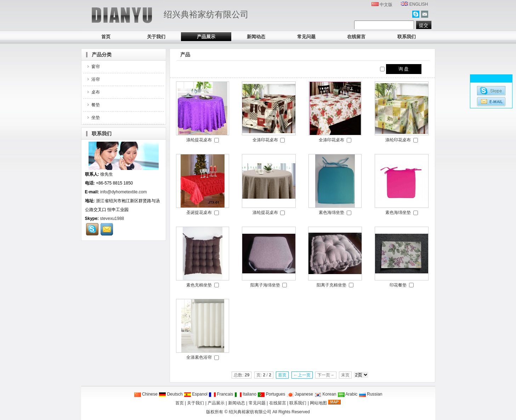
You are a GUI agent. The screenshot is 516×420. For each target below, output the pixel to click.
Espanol (196, 394)
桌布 (93, 92)
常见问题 (306, 37)
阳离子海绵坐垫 (265, 285)
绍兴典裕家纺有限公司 (250, 412)
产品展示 (206, 37)
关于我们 (156, 37)
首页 (106, 37)
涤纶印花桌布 (398, 140)
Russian (371, 394)
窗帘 (93, 67)
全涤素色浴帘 (199, 357)
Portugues (271, 394)
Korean (325, 394)
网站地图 (318, 403)
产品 (185, 55)
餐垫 (93, 105)
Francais (221, 394)
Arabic (348, 394)
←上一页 (302, 375)
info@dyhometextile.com (124, 192)
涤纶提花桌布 (199, 140)
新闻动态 (256, 37)
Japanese (300, 394)
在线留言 (356, 37)
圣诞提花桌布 (199, 212)
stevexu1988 (112, 218)
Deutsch (171, 394)
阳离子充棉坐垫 (331, 285)
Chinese (146, 394)
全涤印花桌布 (265, 140)
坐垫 (93, 118)
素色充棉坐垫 (199, 285)
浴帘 (93, 79)
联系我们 (407, 37)
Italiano (245, 394)
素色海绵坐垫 (331, 212)
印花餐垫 (398, 285)
